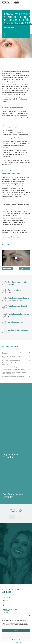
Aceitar (16, 631)
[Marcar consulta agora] (18, 517)
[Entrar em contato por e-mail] (16, 605)
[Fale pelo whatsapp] (16, 597)
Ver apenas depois (23, 269)
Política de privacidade (16, 642)
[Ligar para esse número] (16, 600)
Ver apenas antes (8, 269)
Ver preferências (16, 639)
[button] (30, 616)
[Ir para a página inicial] (11, 2)
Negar (16, 635)
